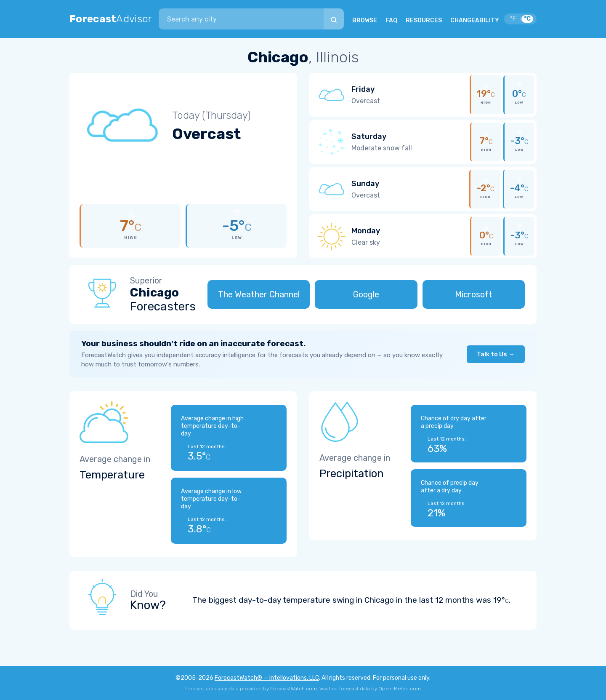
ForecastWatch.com (294, 689)
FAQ (391, 20)
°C (527, 19)
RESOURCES (424, 20)
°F (513, 19)
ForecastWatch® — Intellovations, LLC (267, 678)
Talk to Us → (496, 354)
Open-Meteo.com (400, 689)
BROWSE (365, 20)
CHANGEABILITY (475, 20)
